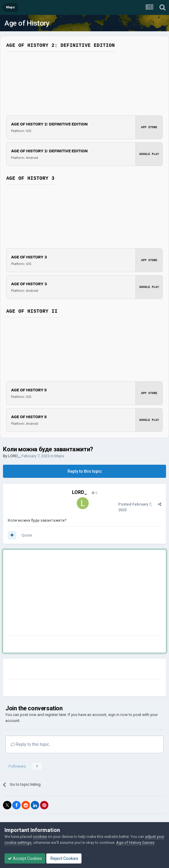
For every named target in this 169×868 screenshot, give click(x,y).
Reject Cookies (64, 858)
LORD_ (14, 456)
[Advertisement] (78, 594)
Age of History (27, 23)
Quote (27, 535)
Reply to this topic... (31, 744)
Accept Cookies (25, 858)
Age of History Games (135, 843)
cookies (40, 837)
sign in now (118, 715)
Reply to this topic (85, 471)
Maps (59, 456)
